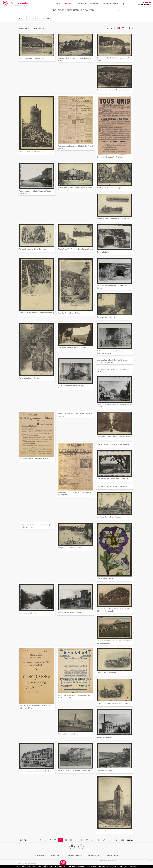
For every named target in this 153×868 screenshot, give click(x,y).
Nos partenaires (56, 855)
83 (87, 840)
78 (61, 840)
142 (116, 840)
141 (110, 840)
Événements (94, 4)
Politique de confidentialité (108, 861)
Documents (68, 4)
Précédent (24, 840)
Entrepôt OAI (39, 855)
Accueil (58, 4)
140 (104, 840)
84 (92, 840)
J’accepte (133, 866)
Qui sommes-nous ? (75, 855)
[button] (149, 859)
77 (55, 840)
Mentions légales (94, 855)
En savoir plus (123, 866)
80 (71, 840)
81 (76, 840)
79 (66, 840)
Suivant (130, 840)
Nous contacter (113, 855)
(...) (50, 840)
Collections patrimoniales (110, 4)
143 (122, 840)
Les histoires (82, 4)
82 (82, 840)
